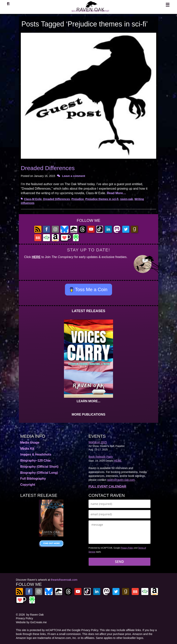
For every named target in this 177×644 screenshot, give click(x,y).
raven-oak (126, 199)
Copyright (28, 485)
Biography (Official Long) (39, 473)
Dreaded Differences (48, 168)
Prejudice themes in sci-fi (102, 199)
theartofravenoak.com (64, 580)
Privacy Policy (127, 548)
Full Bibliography (33, 479)
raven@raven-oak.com (121, 480)
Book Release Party (101, 457)
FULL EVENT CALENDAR (107, 487)
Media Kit (27, 449)
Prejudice (78, 199)
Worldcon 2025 (98, 442)
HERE (36, 257)
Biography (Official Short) (39, 467)
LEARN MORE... (89, 401)
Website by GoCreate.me (31, 622)
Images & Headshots (36, 454)
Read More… (116, 193)
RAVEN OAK (90, 11)
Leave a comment (74, 176)
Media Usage (30, 442)
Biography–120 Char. (36, 461)
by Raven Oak (35, 615)
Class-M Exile (33, 199)
